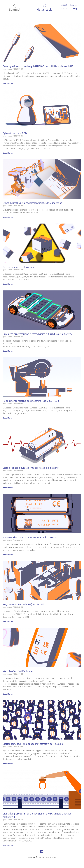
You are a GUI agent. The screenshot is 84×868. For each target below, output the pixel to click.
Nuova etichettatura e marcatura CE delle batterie (30, 537)
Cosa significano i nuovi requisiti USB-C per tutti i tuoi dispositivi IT (38, 66)
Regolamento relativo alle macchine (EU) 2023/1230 (31, 401)
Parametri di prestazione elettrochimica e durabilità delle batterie (38, 334)
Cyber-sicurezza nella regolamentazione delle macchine (32, 203)
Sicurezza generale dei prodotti (20, 267)
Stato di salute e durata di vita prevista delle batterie (31, 468)
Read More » (8, 83)
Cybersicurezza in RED (15, 133)
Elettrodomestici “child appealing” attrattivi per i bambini (33, 744)
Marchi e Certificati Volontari (18, 671)
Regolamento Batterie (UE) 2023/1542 (24, 604)
